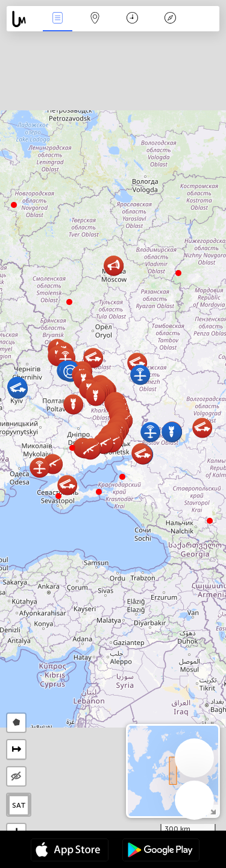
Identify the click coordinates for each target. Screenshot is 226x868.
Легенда (170, 19)
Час (132, 19)
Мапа (95, 19)
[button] (99, 492)
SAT (19, 805)
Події (57, 19)
